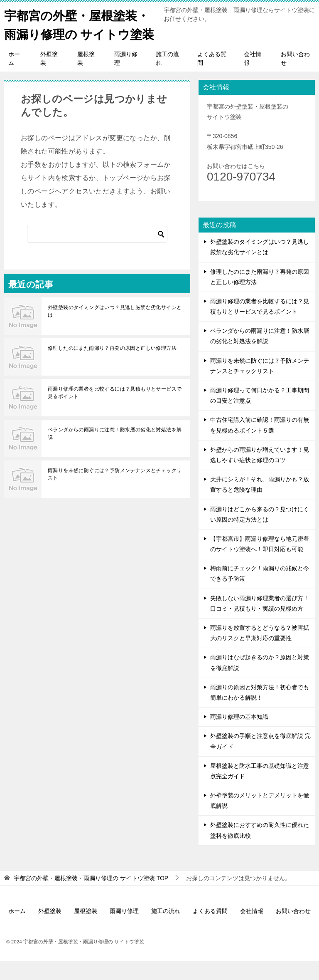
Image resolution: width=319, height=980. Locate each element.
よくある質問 (212, 77)
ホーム (14, 77)
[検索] (97, 253)
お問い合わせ (295, 77)
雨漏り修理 (126, 77)
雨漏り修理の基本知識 (239, 735)
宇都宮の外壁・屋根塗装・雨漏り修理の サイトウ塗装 (79, 33)
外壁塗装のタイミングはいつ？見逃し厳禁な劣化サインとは (115, 330)
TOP (91, 897)
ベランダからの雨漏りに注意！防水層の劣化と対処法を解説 (115, 452)
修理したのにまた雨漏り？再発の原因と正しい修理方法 (112, 367)
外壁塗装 (49, 77)
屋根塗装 (86, 77)
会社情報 (253, 77)
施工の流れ (167, 77)
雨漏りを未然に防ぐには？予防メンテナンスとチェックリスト (115, 493)
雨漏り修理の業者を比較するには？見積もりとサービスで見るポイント (115, 411)
